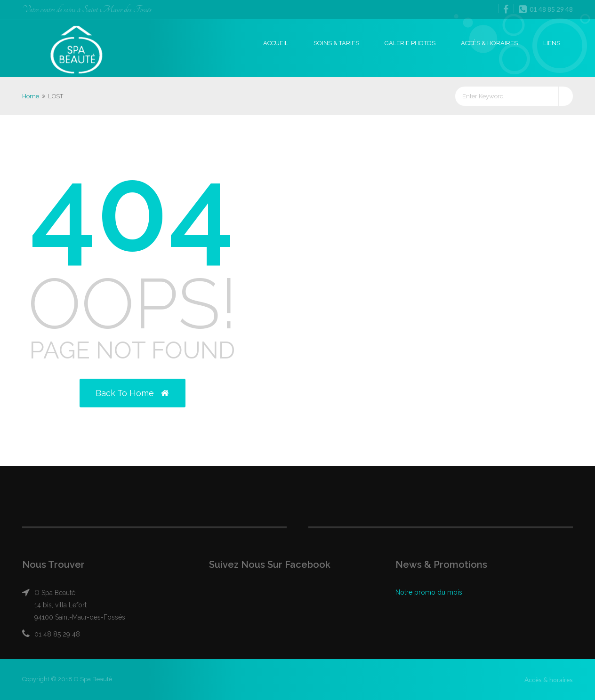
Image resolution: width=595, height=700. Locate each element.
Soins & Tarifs (336, 43)
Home (31, 96)
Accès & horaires (489, 43)
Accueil (276, 43)
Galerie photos (410, 43)
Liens (552, 43)
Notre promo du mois (429, 592)
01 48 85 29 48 (546, 9)
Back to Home (132, 393)
